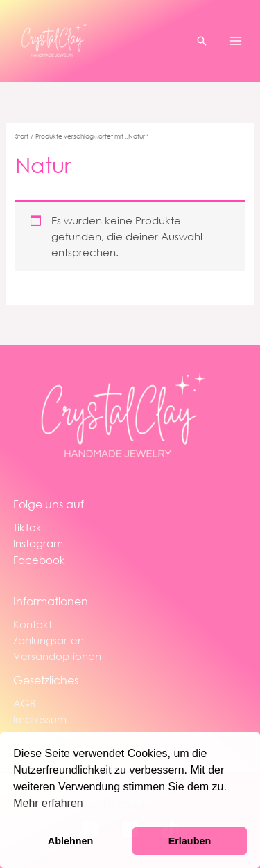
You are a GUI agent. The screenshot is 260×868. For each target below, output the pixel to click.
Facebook (39, 560)
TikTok (27, 527)
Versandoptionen (57, 656)
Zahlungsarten (49, 640)
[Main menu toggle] (236, 41)
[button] (202, 41)
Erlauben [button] (190, 841)
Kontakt (33, 624)
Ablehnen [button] (71, 841)
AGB (25, 703)
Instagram (38, 543)
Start (22, 136)
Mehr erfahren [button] (48, 803)
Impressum (40, 719)
